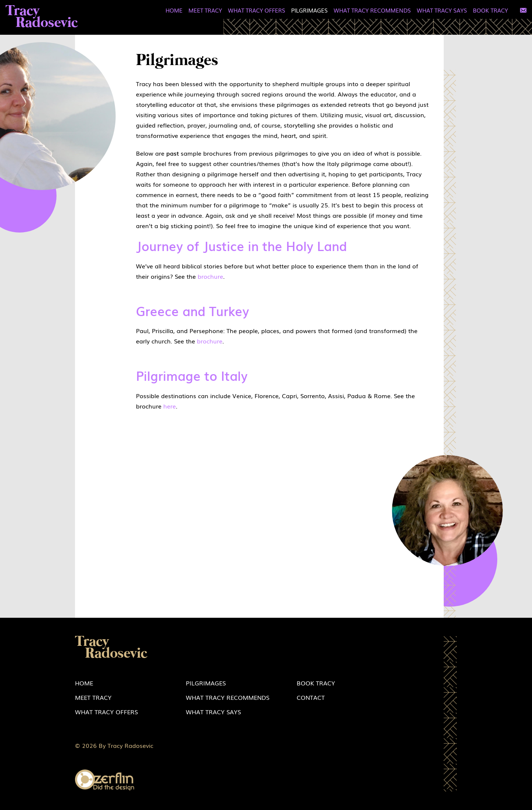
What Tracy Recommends (372, 10)
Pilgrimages (309, 10)
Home (174, 10)
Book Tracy (490, 10)
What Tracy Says (442, 10)
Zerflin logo (105, 780)
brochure (210, 276)
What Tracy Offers (257, 10)
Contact (311, 697)
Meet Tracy (205, 10)
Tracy (42, 17)
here (170, 406)
